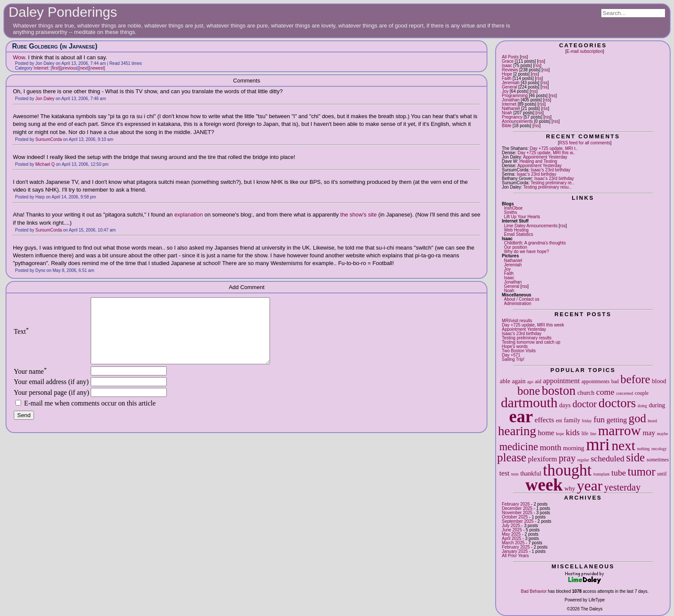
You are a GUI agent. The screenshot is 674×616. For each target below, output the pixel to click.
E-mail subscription (585, 51)
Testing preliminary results (527, 338)
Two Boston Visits (519, 351)
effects (544, 420)
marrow (619, 430)
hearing (517, 431)
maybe (662, 434)
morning (574, 448)
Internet (509, 104)
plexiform (542, 459)
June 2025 (512, 530)
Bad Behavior (534, 591)
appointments (596, 381)
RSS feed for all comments (585, 143)
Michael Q (45, 164)
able (505, 381)
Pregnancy (512, 117)
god (637, 418)
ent (559, 421)
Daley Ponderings (63, 12)
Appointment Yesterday (545, 157)
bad (615, 381)
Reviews (510, 70)
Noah (507, 113)
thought (567, 470)
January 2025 (515, 551)
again (519, 381)
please (512, 457)
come (605, 392)
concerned (624, 393)
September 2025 (518, 521)
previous (69, 68)
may (649, 433)
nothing (643, 449)
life (585, 433)
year (590, 485)
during (657, 405)
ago (530, 382)
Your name (30, 384)
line (593, 434)
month (551, 447)
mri (598, 444)
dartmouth (529, 403)
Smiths (510, 212)
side (636, 457)
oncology (659, 449)
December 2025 (517, 508)
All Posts (510, 57)
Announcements (517, 121)
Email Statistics (518, 234)
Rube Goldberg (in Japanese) (55, 46)
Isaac (507, 66)
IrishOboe (513, 208)
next (623, 445)
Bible (506, 126)
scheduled (607, 459)
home (546, 433)
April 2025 (511, 538)
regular (583, 460)
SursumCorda (49, 139)
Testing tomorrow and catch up (531, 342)
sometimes (658, 460)
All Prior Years (515, 556)
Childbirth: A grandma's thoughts (535, 243)
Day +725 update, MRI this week (533, 325)
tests (515, 474)
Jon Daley (45, 99)
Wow (19, 57)
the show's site (359, 215)
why (570, 488)
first (55, 68)
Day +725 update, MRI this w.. (546, 153)
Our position (515, 247)
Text (21, 338)
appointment (561, 381)
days (565, 405)
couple (642, 393)
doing (642, 406)
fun (599, 419)
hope (560, 434)
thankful (531, 473)
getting (617, 420)
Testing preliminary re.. (553, 183)
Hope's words (515, 346)
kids (573, 432)
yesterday (623, 487)
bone (529, 391)
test (505, 473)
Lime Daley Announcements (531, 226)
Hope (507, 74)
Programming (515, 96)
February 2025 (516, 547)
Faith (506, 78)
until (662, 474)
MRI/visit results (517, 321)
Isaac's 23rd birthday (551, 170)
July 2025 (511, 526)
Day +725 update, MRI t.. (554, 148)
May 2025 (511, 534)
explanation (189, 215)
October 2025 (515, 517)
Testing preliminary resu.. (547, 187)
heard (652, 421)
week (544, 485)
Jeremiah (510, 83)
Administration (517, 303)
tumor (642, 472)
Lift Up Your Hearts (522, 217)
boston (559, 390)
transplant (601, 474)
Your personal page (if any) (51, 405)
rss (524, 57)
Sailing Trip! (513, 359)
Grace (507, 61)
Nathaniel (511, 108)
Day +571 (511, 355)
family (572, 420)
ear (521, 416)
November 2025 (517, 513)
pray (567, 458)
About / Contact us (521, 299)
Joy (505, 91)
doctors (617, 403)
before (635, 379)
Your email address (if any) (51, 395)
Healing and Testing (538, 161)
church (586, 393)
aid (538, 381)
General (509, 87)
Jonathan (510, 100)
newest (97, 68)
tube (619, 473)
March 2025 (513, 543)
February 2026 (516, 504)
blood (659, 381)
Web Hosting (516, 230)
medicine (518, 447)
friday (587, 421)
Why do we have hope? (526, 252)
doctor (585, 404)
